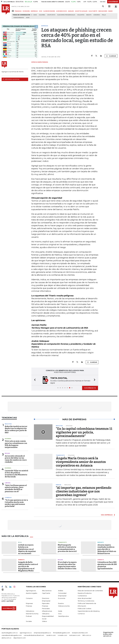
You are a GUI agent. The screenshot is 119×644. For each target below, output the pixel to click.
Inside (60, 611)
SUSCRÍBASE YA (90, 388)
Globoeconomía (64, 606)
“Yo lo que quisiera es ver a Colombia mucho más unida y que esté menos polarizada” (16, 503)
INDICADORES (103, 11)
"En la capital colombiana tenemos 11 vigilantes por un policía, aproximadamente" (84, 432)
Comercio (8, 498)
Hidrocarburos (19, 18)
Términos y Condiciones (86, 601)
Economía (62, 598)
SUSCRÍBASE (113, 2)
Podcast (29, 616)
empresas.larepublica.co (42, 633)
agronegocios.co (26, 633)
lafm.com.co (87, 635)
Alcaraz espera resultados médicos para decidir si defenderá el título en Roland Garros (107, 549)
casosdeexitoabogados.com (12, 635)
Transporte (62, 542)
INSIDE (110, 11)
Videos (44, 621)
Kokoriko (97, 15)
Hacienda (8, 439)
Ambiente (21, 560)
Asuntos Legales (32, 593)
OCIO (41, 11)
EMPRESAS (34, 11)
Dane (35, 15)
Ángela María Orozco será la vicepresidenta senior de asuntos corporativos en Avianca (81, 462)
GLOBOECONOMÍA (49, 11)
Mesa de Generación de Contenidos (90, 591)
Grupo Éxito (51, 15)
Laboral (8, 483)
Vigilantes (81, 15)
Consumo (29, 598)
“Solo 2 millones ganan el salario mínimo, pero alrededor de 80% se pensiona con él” (16, 488)
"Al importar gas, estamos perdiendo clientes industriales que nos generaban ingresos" (84, 491)
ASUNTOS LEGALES (81, 11)
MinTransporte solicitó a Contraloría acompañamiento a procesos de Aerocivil (67, 548)
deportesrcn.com (20, 638)
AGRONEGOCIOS (62, 11)
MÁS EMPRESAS (107, 515)
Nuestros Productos (85, 593)
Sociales (29, 621)
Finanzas (29, 606)
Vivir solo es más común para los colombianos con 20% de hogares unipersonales (16, 444)
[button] (34, 380)
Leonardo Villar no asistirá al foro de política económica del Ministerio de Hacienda (16, 474)
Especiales (46, 603)
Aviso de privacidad (85, 598)
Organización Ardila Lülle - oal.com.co (108, 634)
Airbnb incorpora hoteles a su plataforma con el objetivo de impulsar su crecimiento (27, 549)
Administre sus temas (11, 79)
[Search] (103, 6)
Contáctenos (82, 596)
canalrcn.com (51, 635)
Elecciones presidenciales (66, 15)
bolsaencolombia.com (80, 633)
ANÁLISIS (71, 11)
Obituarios (46, 614)
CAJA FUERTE (93, 11)
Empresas (29, 603)
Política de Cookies (84, 609)
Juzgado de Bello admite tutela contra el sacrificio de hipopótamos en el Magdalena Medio (28, 566)
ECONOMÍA (26, 11)
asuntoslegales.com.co (10, 633)
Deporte (101, 542)
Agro (28, 18)
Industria (8, 424)
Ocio (60, 614)
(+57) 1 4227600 (7, 601)
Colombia (42, 15)
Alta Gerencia (47, 591)
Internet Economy (32, 614)
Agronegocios (31, 591)
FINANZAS (18, 11)
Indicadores (30, 611)
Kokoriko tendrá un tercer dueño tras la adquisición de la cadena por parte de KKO (16, 429)
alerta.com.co (6, 638)
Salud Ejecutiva (63, 616)
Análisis (61, 591)
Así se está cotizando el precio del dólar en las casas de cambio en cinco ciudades (16, 459)
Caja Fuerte (46, 593)
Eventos (61, 603)
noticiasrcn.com (75, 635)
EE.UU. (20, 542)
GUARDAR (111, 56)
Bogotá (89, 15)
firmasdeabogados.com (62, 633)
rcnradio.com (62, 635)
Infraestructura (47, 611)
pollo (104, 15)
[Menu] (13, 11)
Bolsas (7, 453)
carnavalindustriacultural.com (34, 635)
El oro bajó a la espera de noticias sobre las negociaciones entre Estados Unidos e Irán (67, 565)
